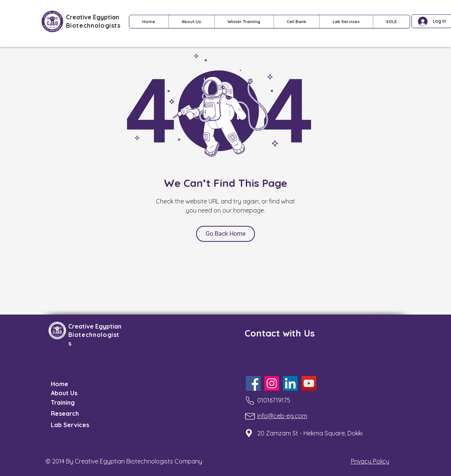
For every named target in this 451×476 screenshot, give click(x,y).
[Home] (70, 384)
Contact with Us (280, 333)
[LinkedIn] (290, 383)
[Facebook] (253, 383)
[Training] (70, 402)
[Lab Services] (75, 425)
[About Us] (70, 393)
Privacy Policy (370, 461)
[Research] (70, 413)
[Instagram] (272, 383)
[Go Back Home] (225, 234)
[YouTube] (309, 383)
